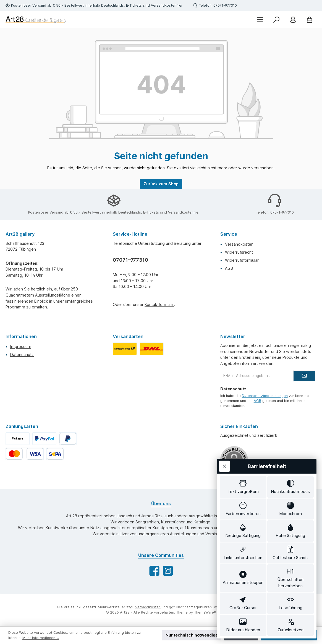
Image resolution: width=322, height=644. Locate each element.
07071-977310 (130, 260)
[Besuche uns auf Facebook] (154, 571)
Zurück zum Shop (161, 184)
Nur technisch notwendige (192, 635)
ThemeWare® (205, 612)
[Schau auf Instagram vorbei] (168, 571)
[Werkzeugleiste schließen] (224, 466)
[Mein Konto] (293, 20)
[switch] (243, 487)
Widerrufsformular (242, 260)
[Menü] (260, 20)
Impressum (21, 346)
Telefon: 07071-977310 (218, 5)
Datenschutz (22, 355)
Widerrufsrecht (239, 252)
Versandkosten (239, 244)
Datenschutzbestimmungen (265, 396)
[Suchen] (276, 20)
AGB (229, 268)
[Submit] (304, 376)
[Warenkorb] (310, 20)
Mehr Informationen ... (41, 638)
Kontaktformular (159, 304)
